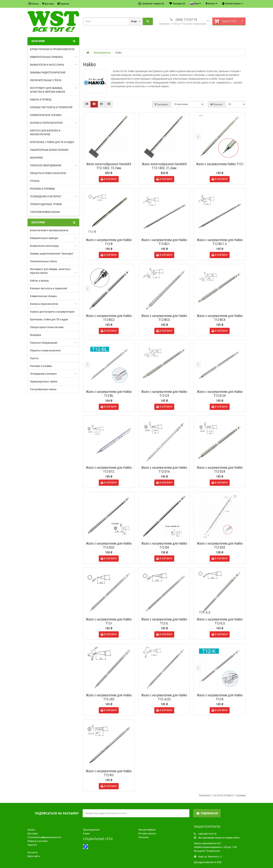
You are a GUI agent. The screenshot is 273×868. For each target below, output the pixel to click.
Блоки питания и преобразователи (52, 49)
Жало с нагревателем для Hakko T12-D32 (109, 545)
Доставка (48, 4)
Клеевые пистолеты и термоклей (51, 107)
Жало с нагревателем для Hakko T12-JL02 (164, 697)
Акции (86, 833)
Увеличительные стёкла (46, 80)
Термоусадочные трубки (46, 204)
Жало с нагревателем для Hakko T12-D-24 (220, 394)
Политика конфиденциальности (44, 837)
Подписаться (207, 813)
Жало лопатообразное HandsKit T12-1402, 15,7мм (109, 166)
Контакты (33, 852)
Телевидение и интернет (53, 196)
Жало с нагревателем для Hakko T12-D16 (164, 469)
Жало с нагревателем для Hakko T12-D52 (220, 545)
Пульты (35, 181)
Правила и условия (37, 841)
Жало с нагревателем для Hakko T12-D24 (220, 469)
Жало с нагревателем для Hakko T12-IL (164, 621)
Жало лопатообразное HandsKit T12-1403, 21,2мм (164, 166)
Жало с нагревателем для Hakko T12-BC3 (164, 318)
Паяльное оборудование (53, 165)
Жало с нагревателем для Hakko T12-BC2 (109, 318)
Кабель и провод (41, 100)
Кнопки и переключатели (53, 123)
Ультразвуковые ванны (45, 212)
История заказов (147, 833)
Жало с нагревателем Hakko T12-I (220, 164)
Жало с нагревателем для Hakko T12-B (109, 242)
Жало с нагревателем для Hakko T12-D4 (164, 545)
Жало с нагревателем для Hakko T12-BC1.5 (220, 242)
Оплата (34, 4)
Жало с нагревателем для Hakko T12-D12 (109, 469)
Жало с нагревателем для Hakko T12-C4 (164, 394)
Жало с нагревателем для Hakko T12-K (220, 697)
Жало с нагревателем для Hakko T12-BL (109, 394)
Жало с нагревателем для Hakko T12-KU (109, 773)
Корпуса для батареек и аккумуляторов (45, 132)
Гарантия (63, 4)
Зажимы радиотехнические (48, 72)
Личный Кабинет (147, 830)
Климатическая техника (46, 115)
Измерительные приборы (53, 57)
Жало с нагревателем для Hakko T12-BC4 (220, 318)
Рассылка (143, 837)
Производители (91, 830)
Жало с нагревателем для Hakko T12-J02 (109, 697)
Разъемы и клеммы (42, 189)
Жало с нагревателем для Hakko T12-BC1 (164, 242)
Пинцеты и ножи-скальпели (48, 173)
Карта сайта (34, 856)
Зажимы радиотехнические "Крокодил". (52, 254)
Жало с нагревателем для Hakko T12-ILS (220, 621)
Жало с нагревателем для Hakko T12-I (109, 621)
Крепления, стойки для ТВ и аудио (52, 142)
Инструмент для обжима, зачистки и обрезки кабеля (53, 90)
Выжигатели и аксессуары (53, 65)
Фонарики (36, 158)
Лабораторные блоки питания (49, 150)
